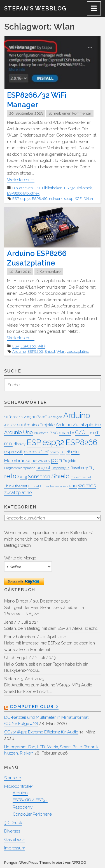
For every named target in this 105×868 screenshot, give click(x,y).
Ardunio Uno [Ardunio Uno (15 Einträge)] (18, 432)
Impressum (15, 848)
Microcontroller (19, 786)
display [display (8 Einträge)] (20, 444)
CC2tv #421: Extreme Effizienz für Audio (41, 732)
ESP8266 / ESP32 (30, 800)
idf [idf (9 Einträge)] (68, 452)
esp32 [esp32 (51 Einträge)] (53, 442)
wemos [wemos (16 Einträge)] (87, 485)
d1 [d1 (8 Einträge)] (92, 433)
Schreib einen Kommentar (70, 113)
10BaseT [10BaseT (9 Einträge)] (40, 417)
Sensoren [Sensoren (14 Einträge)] (39, 477)
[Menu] (94, 8)
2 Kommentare (49, 272)
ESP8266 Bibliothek (23, 193)
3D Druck (13, 823)
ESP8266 (40, 199)
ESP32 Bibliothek (78, 188)
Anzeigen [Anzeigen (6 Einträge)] (55, 417)
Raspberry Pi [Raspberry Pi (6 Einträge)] (60, 468)
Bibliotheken (23, 188)
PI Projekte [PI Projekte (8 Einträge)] (67, 461)
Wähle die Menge (20, 558)
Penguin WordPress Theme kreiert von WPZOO (45, 863)
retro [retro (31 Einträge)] (11, 476)
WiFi (79, 199)
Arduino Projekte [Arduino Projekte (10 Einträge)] (39, 425)
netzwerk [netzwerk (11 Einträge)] (41, 460)
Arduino (19, 352)
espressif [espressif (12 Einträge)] (13, 452)
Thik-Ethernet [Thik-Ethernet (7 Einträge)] (81, 477)
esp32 (25, 199)
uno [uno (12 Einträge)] (73, 486)
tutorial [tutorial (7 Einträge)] (34, 486)
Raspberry (23, 807)
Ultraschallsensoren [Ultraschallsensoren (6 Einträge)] (54, 486)
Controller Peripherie (32, 814)
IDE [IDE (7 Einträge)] (62, 452)
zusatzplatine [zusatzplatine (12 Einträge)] (18, 493)
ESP (16, 199)
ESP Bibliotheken (48, 188)
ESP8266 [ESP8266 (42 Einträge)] (81, 442)
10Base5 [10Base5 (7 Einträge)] (25, 417)
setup (69, 199)
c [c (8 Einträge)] (73, 433)
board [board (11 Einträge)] (65, 433)
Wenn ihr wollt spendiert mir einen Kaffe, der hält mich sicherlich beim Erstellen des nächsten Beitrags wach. (50, 539)
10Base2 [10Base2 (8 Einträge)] (11, 417)
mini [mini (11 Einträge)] (75, 452)
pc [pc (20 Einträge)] (54, 460)
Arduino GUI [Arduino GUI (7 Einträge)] (13, 425)
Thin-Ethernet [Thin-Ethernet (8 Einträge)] (16, 486)
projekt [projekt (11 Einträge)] (43, 468)
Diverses (12, 831)
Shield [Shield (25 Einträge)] (60, 476)
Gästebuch (15, 840)
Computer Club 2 (34, 707)
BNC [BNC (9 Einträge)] (54, 433)
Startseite (13, 778)
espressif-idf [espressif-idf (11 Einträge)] (36, 452)
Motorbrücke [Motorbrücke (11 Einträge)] (17, 460)
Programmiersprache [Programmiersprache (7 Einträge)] (20, 468)
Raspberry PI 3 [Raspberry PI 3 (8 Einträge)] (83, 468)
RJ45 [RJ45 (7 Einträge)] (23, 477)
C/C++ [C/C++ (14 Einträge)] (82, 432)
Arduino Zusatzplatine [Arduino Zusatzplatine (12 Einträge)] (78, 425)
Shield (50, 352)
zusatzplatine (78, 352)
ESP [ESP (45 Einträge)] (34, 442)
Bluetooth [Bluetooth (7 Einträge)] (41, 433)
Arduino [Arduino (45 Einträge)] (77, 415)
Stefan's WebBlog (35, 8)
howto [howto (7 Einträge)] (54, 452)
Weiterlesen (21, 180)
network (56, 199)
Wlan (89, 199)
